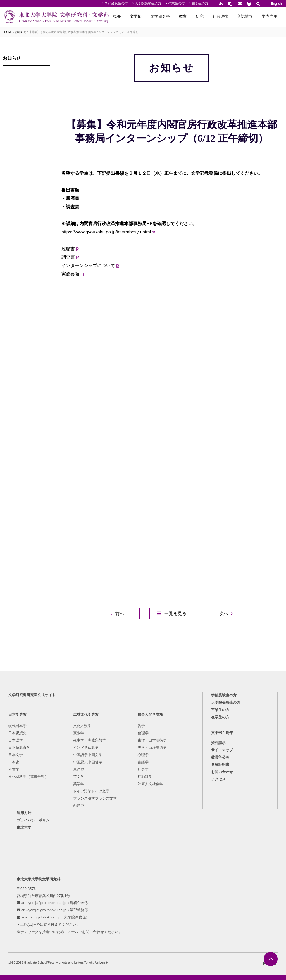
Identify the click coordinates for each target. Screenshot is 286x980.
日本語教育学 (19, 748)
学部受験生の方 (116, 3)
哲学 (141, 726)
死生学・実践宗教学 (90, 740)
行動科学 (145, 777)
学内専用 (270, 16)
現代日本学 (17, 726)
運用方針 (24, 813)
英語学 (79, 784)
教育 (183, 16)
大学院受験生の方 (148, 3)
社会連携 (220, 16)
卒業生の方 (177, 3)
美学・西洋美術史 (152, 748)
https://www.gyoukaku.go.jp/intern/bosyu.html (106, 232)
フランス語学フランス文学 (95, 798)
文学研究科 (160, 16)
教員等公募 (220, 757)
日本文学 (16, 755)
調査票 (68, 257)
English (276, 4)
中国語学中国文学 (88, 755)
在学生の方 (200, 3)
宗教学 (79, 733)
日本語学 (16, 740)
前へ (120, 614)
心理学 (143, 755)
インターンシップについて (88, 265)
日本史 (14, 762)
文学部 (136, 16)
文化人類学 (82, 726)
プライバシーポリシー (35, 820)
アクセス (218, 779)
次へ (224, 614)
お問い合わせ (222, 772)
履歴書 (68, 249)
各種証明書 (220, 765)
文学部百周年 (222, 733)
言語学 (143, 762)
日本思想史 (17, 733)
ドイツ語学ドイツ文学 (91, 791)
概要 (117, 16)
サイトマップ (222, 750)
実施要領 (70, 274)
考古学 (14, 769)
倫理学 (143, 733)
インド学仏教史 (86, 748)
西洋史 (79, 806)
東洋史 (79, 769)
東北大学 (24, 827)
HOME (8, 32)
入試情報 (245, 16)
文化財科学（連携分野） (28, 777)
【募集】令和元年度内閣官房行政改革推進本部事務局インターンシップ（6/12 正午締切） (85, 32)
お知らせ (21, 32)
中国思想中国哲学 (88, 762)
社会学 (143, 769)
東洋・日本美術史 (152, 740)
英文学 (79, 777)
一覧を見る (175, 614)
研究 (200, 16)
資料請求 (218, 743)
